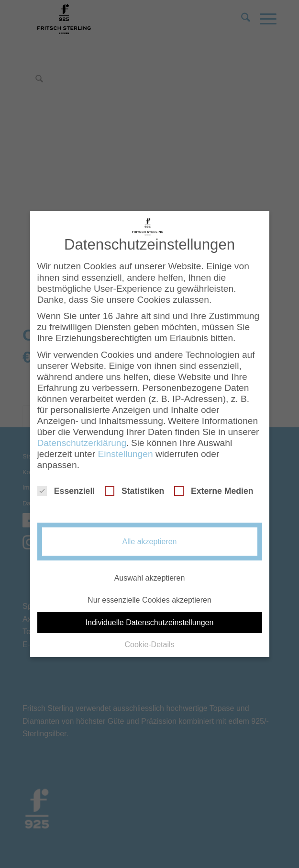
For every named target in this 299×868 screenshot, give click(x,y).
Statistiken (135, 485)
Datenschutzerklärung (82, 437)
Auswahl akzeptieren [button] (150, 572)
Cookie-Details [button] (149, 638)
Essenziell (66, 485)
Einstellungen (125, 448)
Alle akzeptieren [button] (150, 536)
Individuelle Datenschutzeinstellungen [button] (150, 616)
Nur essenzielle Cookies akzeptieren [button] (149, 594)
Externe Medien (214, 485)
